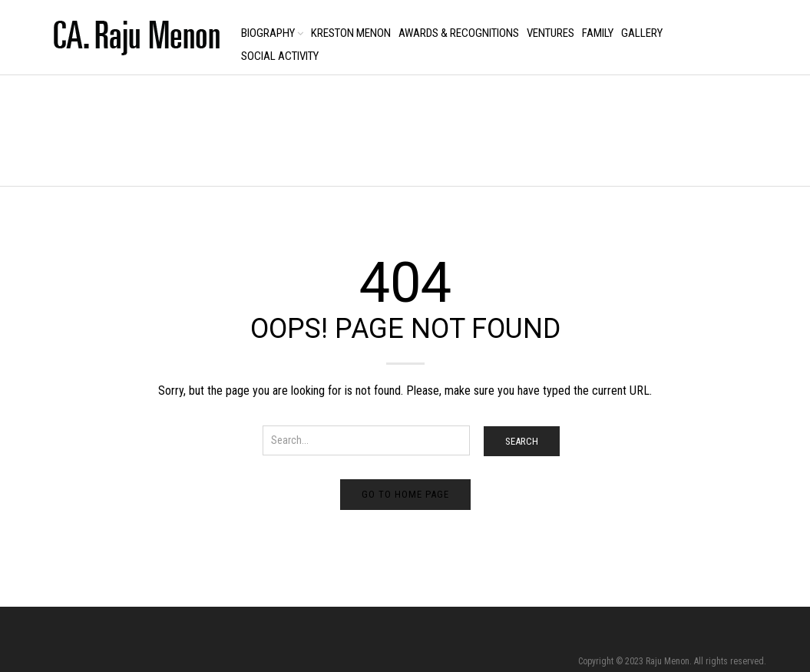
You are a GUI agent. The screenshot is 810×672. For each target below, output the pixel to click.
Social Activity (280, 56)
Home (56, 132)
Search (522, 441)
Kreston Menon (351, 33)
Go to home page (405, 494)
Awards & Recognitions (459, 33)
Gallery (642, 33)
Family (598, 33)
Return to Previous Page (714, 146)
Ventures (550, 33)
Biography (268, 33)
